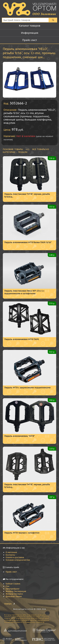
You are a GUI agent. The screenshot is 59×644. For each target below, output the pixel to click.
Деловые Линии (14, 596)
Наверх (8, 604)
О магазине (11, 552)
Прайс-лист (11, 572)
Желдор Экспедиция (16, 591)
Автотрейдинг (13, 589)
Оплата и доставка (15, 557)
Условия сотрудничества (18, 560)
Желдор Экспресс (14, 594)
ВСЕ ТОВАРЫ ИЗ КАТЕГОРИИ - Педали (26, 151)
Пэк (7, 586)
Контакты (10, 555)
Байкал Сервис (13, 584)
